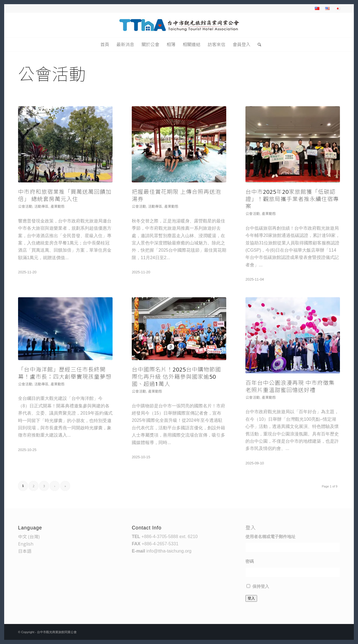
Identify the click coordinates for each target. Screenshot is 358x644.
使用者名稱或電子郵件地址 (270, 537)
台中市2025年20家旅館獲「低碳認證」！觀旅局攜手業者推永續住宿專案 (292, 199)
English (26, 544)
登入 (251, 598)
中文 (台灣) (29, 537)
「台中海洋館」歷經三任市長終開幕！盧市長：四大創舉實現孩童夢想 (65, 373)
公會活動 (25, 206)
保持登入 (261, 586)
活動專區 (41, 206)
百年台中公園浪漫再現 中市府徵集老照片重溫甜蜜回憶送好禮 (290, 386)
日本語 (25, 551)
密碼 (250, 561)
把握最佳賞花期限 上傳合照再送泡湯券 (176, 195)
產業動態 (58, 206)
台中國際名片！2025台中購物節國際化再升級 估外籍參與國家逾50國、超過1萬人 (176, 377)
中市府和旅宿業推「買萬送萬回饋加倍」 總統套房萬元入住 (65, 195)
